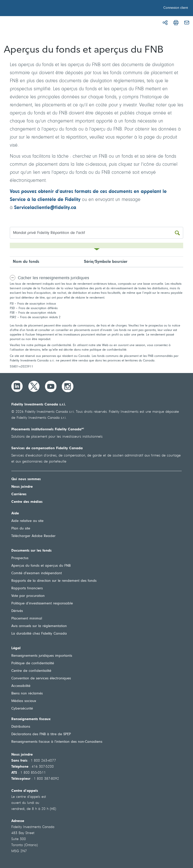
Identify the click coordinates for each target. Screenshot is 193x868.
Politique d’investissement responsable (42, 604)
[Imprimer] (176, 23)
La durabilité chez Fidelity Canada (39, 634)
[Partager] (165, 23)
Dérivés (17, 611)
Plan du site (21, 529)
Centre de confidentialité (31, 671)
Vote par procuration (28, 596)
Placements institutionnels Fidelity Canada (48, 429)
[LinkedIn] (17, 386)
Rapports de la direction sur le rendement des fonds (54, 581)
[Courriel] (187, 23)
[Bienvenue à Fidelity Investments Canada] (32, 9)
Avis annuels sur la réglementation (39, 626)
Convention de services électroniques (41, 678)
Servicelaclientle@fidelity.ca (45, 208)
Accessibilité (21, 686)
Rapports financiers (27, 588)
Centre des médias (27, 502)
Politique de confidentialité (33, 663)
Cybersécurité (22, 709)
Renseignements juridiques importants (42, 656)
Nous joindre (22, 487)
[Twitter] (34, 386)
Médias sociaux (24, 701)
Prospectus (20, 558)
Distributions (21, 727)
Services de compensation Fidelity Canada (47, 448)
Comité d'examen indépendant (37, 573)
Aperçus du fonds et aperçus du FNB (41, 566)
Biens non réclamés (27, 694)
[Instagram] (68, 386)
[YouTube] (51, 386)
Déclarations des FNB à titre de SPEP (41, 734)
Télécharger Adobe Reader (33, 536)
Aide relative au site (27, 521)
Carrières (19, 494)
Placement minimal (27, 619)
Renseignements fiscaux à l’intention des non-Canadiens (57, 742)
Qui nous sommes (26, 479)
